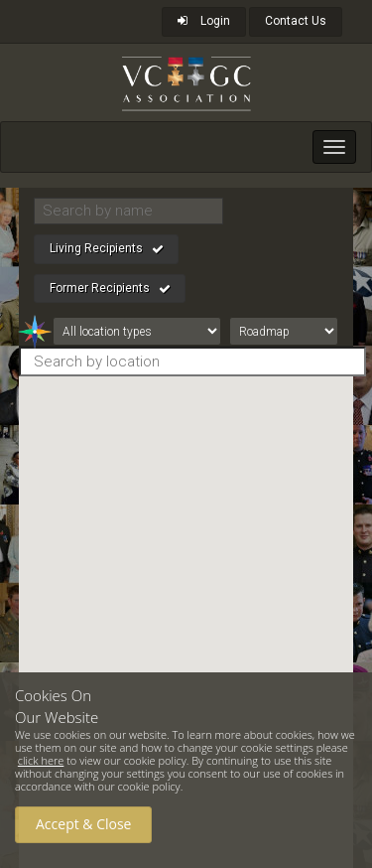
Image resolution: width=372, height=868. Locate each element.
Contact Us (296, 21)
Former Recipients (110, 289)
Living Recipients (107, 249)
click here (41, 760)
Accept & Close (83, 824)
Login (204, 21)
